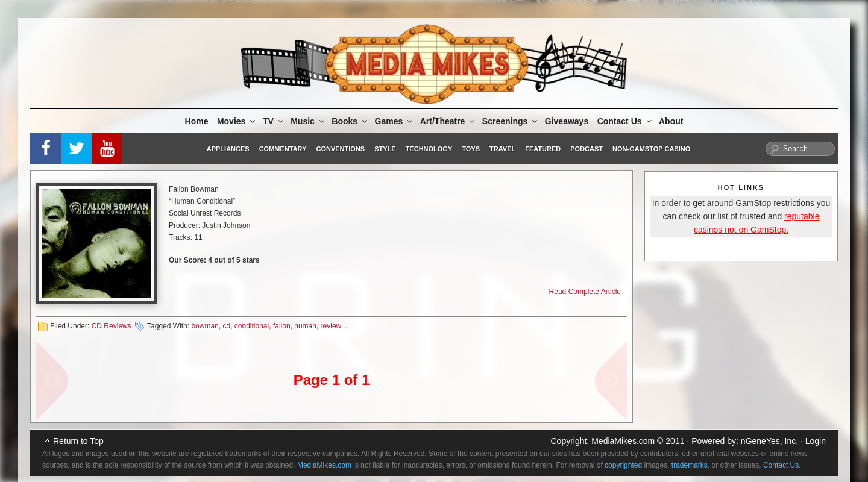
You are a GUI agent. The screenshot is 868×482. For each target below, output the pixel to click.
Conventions (340, 149)
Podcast (587, 149)
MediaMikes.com (623, 441)
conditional (252, 326)
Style (385, 149)
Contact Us (625, 121)
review (331, 326)
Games (395, 121)
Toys (471, 149)
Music (308, 121)
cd (226, 326)
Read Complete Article (585, 292)
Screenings (511, 121)
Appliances (228, 149)
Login (816, 441)
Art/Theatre (448, 121)
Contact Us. (782, 465)
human (305, 326)
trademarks (690, 465)
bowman (205, 326)
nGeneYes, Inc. (769, 441)
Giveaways (567, 121)
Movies (237, 121)
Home (197, 121)
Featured (543, 149)
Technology (429, 149)
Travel (502, 149)
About (671, 121)
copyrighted (623, 465)
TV (274, 121)
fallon (282, 326)
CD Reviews (112, 326)
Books (350, 121)
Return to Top (78, 441)
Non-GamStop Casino (651, 149)
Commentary (283, 149)
